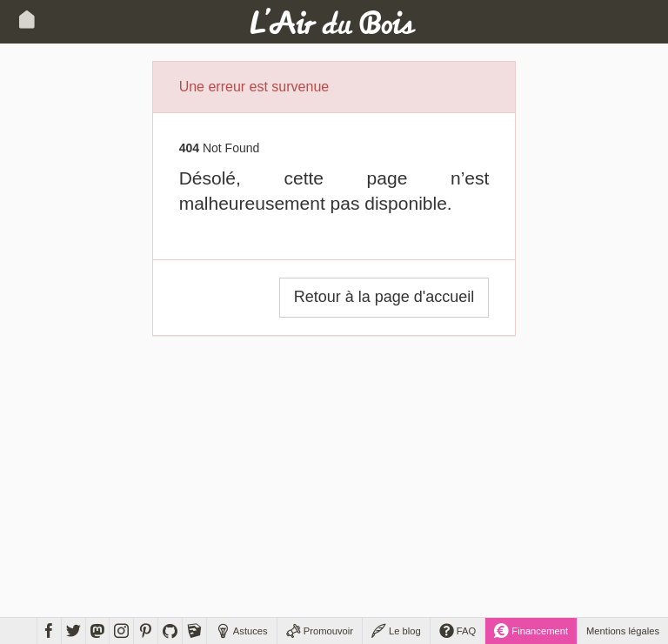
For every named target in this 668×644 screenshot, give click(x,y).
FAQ (458, 631)
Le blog (396, 631)
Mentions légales (623, 631)
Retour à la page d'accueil (384, 297)
